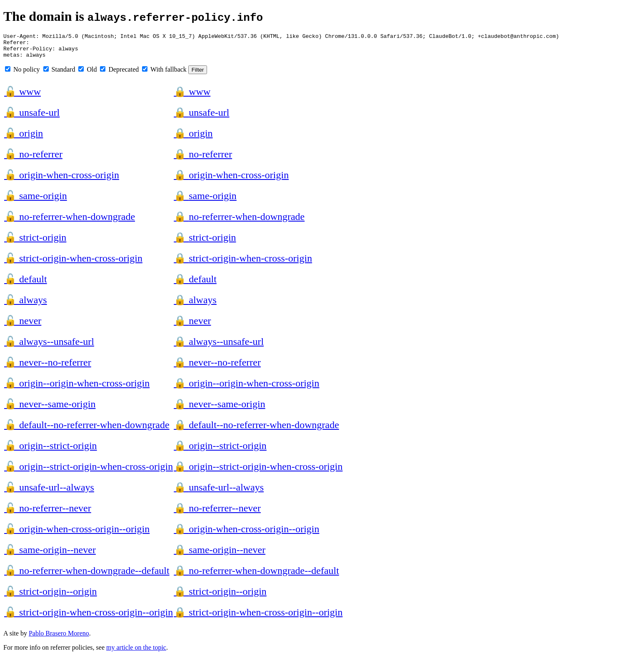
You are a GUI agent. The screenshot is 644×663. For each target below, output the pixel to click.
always (26, 305)
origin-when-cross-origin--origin (77, 534)
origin (24, 138)
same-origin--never (50, 555)
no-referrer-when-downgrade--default (87, 576)
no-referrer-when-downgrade (70, 222)
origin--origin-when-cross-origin (77, 388)
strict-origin (35, 242)
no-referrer (33, 159)
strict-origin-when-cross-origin (73, 263)
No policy (22, 74)
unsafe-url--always (49, 492)
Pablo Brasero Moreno (59, 638)
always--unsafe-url (49, 346)
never (23, 326)
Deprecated (119, 74)
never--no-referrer (48, 367)
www (22, 97)
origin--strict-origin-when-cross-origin (89, 471)
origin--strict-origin (51, 451)
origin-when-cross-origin (62, 180)
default (26, 284)
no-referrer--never (48, 513)
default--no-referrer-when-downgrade (87, 430)
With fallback (164, 74)
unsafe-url (32, 117)
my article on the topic (136, 652)
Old (87, 74)
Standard (59, 74)
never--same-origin (50, 409)
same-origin (36, 201)
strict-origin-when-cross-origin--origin (89, 617)
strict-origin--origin (51, 596)
